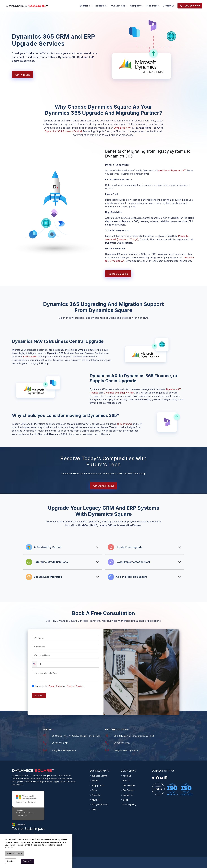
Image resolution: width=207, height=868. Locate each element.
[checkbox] (33, 685)
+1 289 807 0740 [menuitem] (189, 5)
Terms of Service (75, 686)
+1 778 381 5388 (122, 743)
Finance (95, 780)
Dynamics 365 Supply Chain (119, 392)
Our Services (129, 785)
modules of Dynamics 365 (172, 170)
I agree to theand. (60, 686)
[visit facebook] (157, 777)
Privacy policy (129, 804)
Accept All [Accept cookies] (27, 861)
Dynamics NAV (122, 127)
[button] (35, 664)
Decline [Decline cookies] (11, 861)
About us (127, 775)
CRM (94, 809)
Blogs (125, 799)
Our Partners (129, 790)
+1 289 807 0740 (60, 743)
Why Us (126, 780)
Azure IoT (96, 799)
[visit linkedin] (166, 777)
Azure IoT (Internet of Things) (122, 239)
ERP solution (30, 356)
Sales (94, 790)
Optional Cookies (14, 853)
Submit (39, 695)
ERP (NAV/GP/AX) (100, 804)
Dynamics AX (117, 260)
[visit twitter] (153, 777)
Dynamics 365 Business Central (63, 131)
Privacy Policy (55, 686)
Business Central (99, 775)
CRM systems (125, 423)
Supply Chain (98, 785)
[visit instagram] (162, 777)
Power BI (183, 236)
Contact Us (168, 5)
